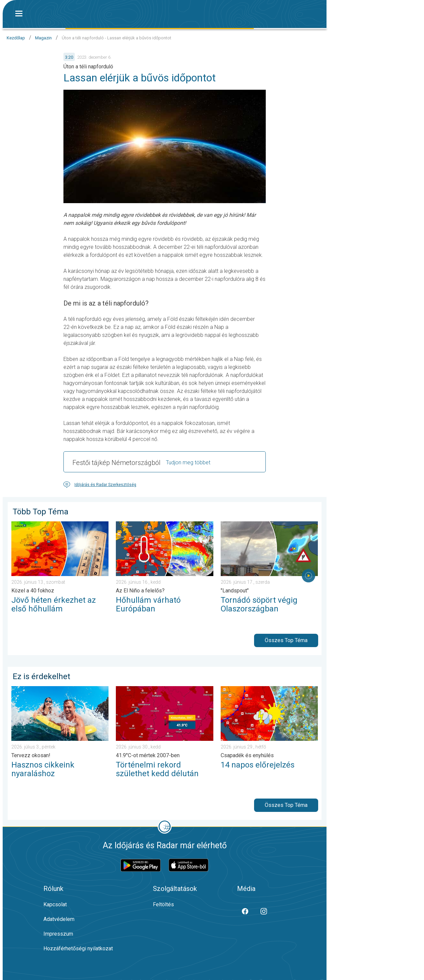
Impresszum (58, 934)
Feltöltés (163, 904)
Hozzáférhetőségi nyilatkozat (78, 948)
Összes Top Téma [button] (286, 640)
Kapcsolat (55, 904)
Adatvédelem (59, 919)
